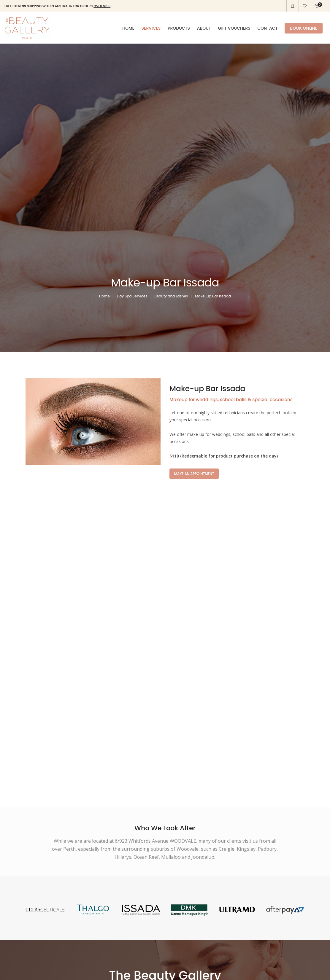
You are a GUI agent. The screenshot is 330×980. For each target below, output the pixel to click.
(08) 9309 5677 (178, 848)
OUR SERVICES (137, 868)
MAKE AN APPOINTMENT (195, 293)
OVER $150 (102, 6)
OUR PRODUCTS (191, 868)
